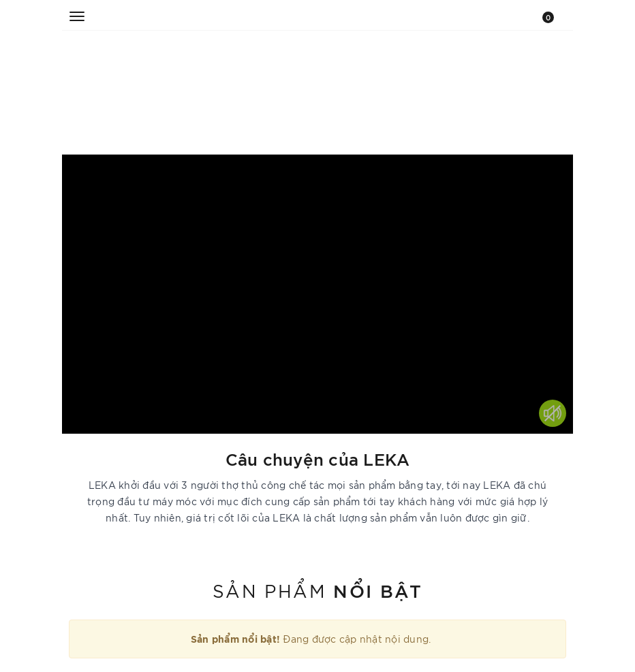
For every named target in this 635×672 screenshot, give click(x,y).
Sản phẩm (317, 590)
